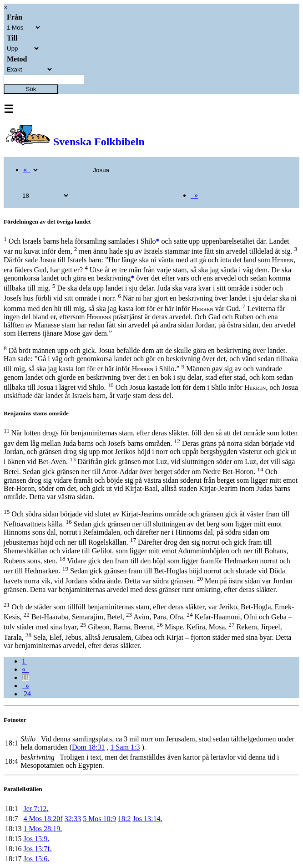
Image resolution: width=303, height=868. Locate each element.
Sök (31, 89)
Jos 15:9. (36, 839)
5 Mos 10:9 (99, 819)
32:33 (73, 819)
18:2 (124, 819)
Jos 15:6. (36, 859)
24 (26, 694)
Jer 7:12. (36, 809)
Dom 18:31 (88, 747)
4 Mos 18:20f (43, 819)
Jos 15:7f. (37, 849)
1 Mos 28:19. (43, 829)
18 (25, 677)
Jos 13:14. (148, 819)
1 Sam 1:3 (125, 747)
